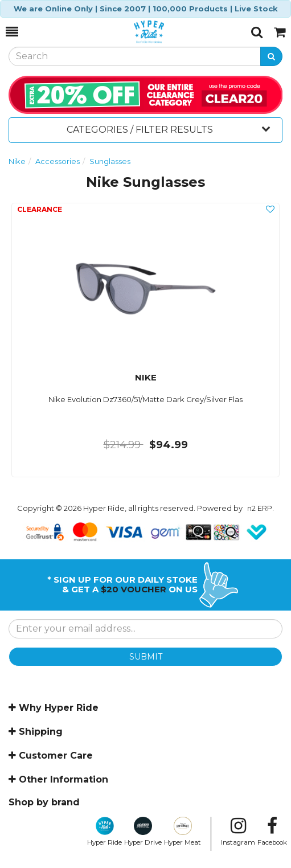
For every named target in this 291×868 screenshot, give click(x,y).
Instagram (238, 832)
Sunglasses (110, 161)
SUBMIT (146, 657)
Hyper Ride (104, 832)
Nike (17, 161)
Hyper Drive (143, 832)
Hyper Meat (183, 832)
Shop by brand (44, 802)
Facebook (272, 832)
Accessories (58, 161)
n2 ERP (260, 508)
